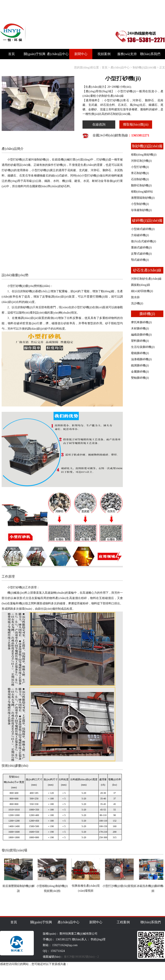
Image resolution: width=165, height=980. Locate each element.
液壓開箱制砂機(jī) (143, 198)
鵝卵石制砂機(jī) (141, 185)
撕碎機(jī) (147, 314)
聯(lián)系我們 (150, 54)
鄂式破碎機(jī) (140, 260)
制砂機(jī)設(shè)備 (144, 68)
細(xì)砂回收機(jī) (142, 291)
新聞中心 (81, 54)
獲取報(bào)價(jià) (136, 124)
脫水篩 (135, 297)
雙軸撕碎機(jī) (140, 378)
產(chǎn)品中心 (58, 54)
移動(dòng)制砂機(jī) (144, 155)
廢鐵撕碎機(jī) (140, 353)
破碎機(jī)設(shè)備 (147, 220)
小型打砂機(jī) (140, 167)
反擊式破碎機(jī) (141, 254)
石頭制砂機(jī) (140, 179)
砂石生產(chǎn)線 (147, 270)
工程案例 (123, 922)
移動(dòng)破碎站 (142, 192)
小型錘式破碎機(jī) (143, 229)
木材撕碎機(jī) (140, 328)
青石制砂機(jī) (140, 173)
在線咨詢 (99, 124)
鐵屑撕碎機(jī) (140, 365)
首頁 (11, 54)
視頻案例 (104, 54)
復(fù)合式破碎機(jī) (144, 241)
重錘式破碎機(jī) (141, 248)
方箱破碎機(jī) (140, 235)
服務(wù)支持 (127, 54)
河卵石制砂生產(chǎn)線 (146, 279)
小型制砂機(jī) (140, 204)
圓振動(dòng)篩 (141, 285)
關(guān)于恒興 (35, 54)
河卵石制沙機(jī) (141, 161)
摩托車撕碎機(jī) (141, 322)
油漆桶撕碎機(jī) (141, 359)
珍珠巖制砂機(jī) (141, 210)
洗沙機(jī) (137, 303)
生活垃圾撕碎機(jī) (143, 347)
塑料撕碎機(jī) (140, 341)
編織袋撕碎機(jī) (141, 335)
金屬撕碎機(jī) (140, 372)
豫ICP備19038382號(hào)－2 (81, 957)
